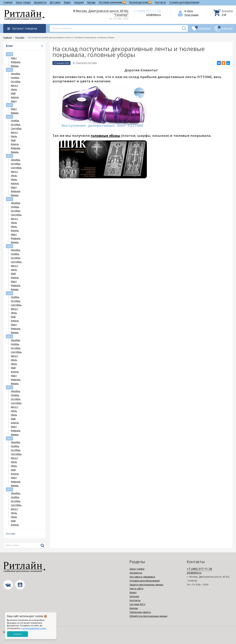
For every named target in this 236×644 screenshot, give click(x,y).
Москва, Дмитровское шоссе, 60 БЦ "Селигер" (102, 13)
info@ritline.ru (153, 15)
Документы (40, 2)
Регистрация (191, 15)
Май (13, 93)
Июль (14, 136)
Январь (15, 66)
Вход (190, 11)
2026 (10, 54)
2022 (10, 156)
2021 (10, 199)
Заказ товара (23, 2)
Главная (8, 2)
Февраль (16, 62)
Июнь (14, 89)
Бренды (91, 2)
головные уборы (105, 136)
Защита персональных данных (146, 585)
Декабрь (16, 74)
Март (14, 58)
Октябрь (16, 81)
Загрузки (79, 2)
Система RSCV (137, 604)
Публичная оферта (140, 612)
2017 (10, 387)
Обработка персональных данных (148, 616)
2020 (10, 246)
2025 (10, 70)
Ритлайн (11, 534)
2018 (10, 336)
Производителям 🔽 (140, 2)
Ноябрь (15, 78)
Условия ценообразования (184, 2)
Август (15, 85)
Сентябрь (16, 128)
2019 (10, 293)
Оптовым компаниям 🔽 (112, 2)
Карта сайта (136, 588)
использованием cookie (34, 628)
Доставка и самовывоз (142, 577)
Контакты (160, 2)
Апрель (15, 97)
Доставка (55, 2)
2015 (10, 489)
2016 (10, 438)
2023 (10, 117)
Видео (67, 2)
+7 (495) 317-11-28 (147, 11)
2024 (10, 105)
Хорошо (18, 634)
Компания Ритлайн (86, 63)
